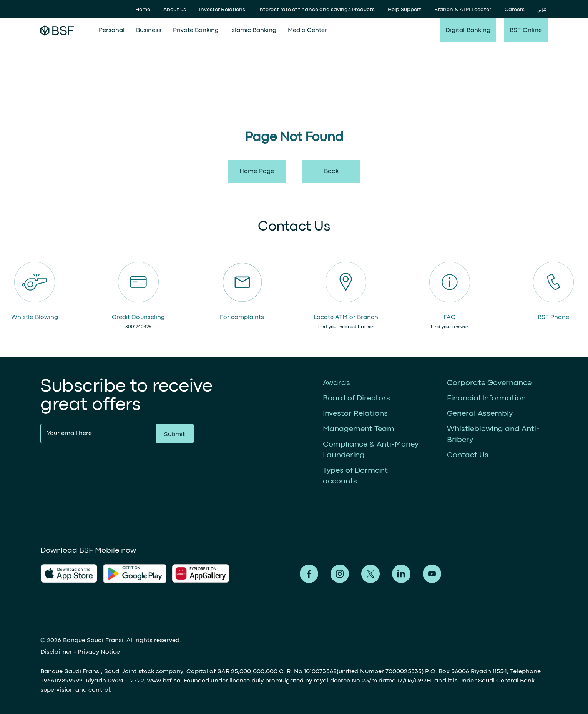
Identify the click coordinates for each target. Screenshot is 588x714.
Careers (515, 10)
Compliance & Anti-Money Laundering (371, 450)
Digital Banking (468, 30)
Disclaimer (56, 652)
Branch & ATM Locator (463, 10)
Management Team (359, 429)
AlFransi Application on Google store (203, 573)
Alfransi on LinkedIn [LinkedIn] (401, 574)
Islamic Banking (253, 30)
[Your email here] (98, 433)
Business (149, 30)
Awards (336, 383)
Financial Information (486, 398)
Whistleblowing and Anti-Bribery (493, 434)
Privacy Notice (99, 652)
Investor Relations (222, 10)
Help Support (404, 10)
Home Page (257, 171)
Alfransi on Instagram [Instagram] (340, 574)
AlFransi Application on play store (135, 573)
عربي (541, 10)
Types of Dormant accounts (355, 476)
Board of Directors (356, 398)
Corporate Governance (489, 383)
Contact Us (468, 455)
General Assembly (480, 414)
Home (143, 10)
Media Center (307, 30)
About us (175, 10)
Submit (174, 435)
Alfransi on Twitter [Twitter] (370, 574)
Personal (112, 30)
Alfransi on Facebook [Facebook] (309, 574)
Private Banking (196, 30)
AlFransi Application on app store (69, 573)
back (331, 171)
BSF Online (526, 30)
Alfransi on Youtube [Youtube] (432, 574)
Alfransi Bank (57, 30)
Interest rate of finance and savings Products (316, 10)
